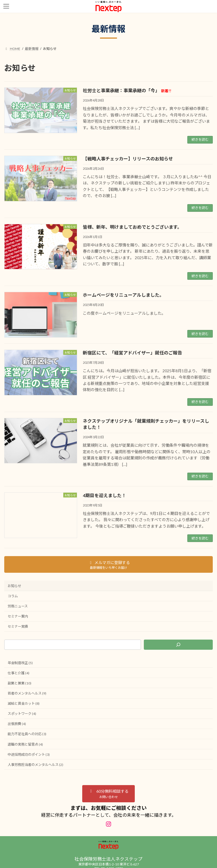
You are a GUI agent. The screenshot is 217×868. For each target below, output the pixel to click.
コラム (13, 596)
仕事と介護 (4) (19, 673)
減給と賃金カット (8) (24, 703)
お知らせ (14, 586)
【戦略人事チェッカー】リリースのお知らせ (128, 159)
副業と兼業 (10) (19, 683)
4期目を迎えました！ (104, 495)
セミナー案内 (18, 617)
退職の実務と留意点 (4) (25, 744)
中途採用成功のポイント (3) (29, 754)
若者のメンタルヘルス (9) (27, 693)
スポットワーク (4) (22, 714)
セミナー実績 (18, 627)
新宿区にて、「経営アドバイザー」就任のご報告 (132, 353)
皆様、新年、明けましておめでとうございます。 (132, 227)
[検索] (178, 645)
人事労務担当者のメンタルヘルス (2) (35, 765)
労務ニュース (18, 606)
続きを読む (200, 139)
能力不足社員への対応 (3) (27, 734)
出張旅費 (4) (17, 724)
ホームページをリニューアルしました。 (123, 295)
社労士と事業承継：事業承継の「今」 (127, 90)
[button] (108, 794)
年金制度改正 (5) (20, 663)
